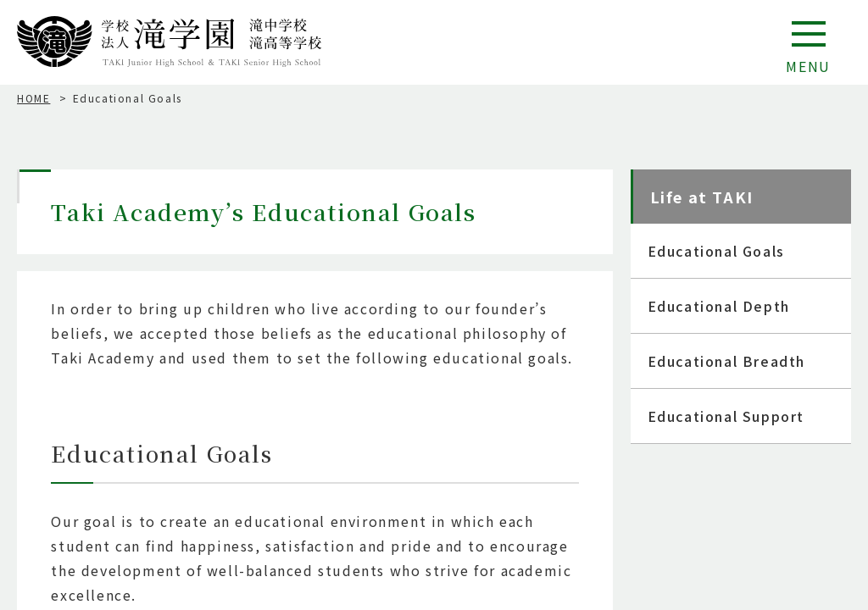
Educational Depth (719, 306)
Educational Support (726, 416)
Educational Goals (716, 251)
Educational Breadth (726, 361)
